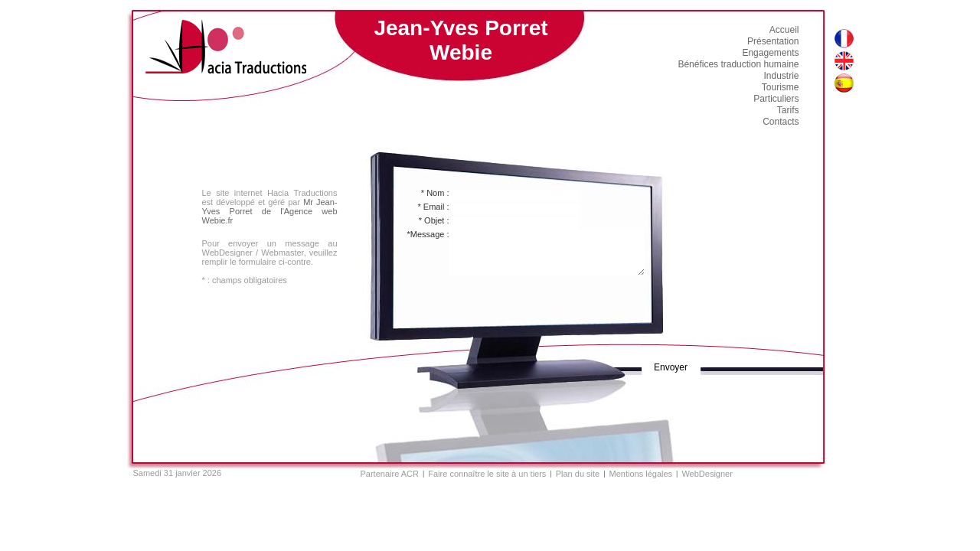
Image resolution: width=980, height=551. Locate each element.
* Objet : (434, 220)
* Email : (434, 207)
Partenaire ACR (390, 474)
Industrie (781, 76)
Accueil (784, 30)
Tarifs (788, 110)
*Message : (428, 234)
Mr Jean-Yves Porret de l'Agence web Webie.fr (270, 211)
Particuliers (776, 99)
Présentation (773, 41)
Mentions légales (641, 474)
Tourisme (781, 87)
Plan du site (578, 474)
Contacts (781, 122)
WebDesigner (707, 474)
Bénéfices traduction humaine (738, 64)
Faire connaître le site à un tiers (487, 474)
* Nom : (435, 193)
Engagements (770, 53)
